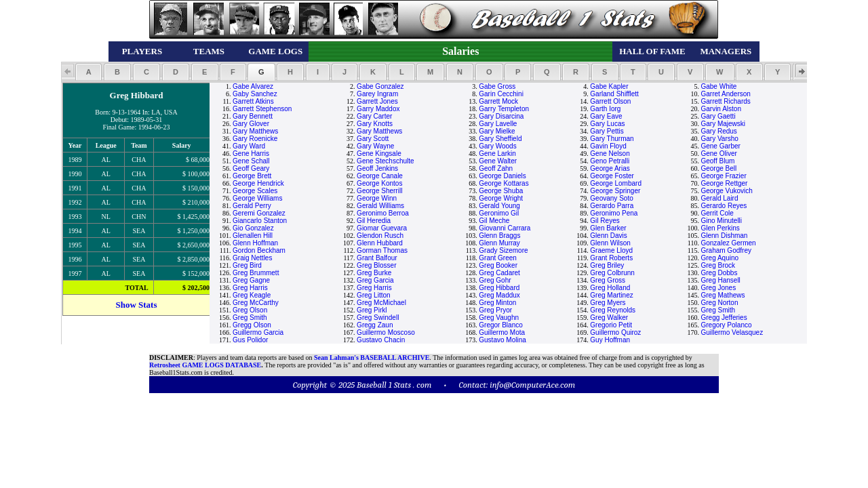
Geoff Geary (251, 168)
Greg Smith (718, 310)
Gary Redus (718, 131)
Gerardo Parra (612, 206)
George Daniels (502, 176)
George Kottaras (504, 183)
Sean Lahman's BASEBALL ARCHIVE (372, 358)
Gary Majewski (723, 124)
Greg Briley (607, 265)
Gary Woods (497, 146)
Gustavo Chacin (381, 340)
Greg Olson (250, 310)
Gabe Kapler (609, 86)
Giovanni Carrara (505, 228)
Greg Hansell (720, 280)
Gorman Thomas (382, 250)
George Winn (377, 198)
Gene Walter (498, 161)
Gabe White (718, 86)
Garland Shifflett (614, 94)
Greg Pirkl (372, 310)
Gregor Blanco (500, 325)
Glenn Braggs (499, 236)
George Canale (380, 176)
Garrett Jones (377, 101)
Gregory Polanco (726, 325)
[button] (88, 72)
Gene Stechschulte (386, 161)
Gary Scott (373, 139)
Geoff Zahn (496, 168)
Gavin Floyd (608, 146)
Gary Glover (251, 124)
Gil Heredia (374, 221)
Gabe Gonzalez (380, 86)
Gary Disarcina (501, 116)
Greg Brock (718, 265)
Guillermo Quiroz (615, 332)
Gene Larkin (497, 154)
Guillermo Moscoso (386, 332)
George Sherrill (379, 191)
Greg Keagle (252, 295)
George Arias (610, 168)
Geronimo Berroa (383, 213)
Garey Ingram (377, 94)
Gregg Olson (252, 325)
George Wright (501, 198)
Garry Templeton (504, 109)
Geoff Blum (717, 161)
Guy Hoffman (610, 340)
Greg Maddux (499, 295)
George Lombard (616, 183)
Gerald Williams (380, 206)
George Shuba (501, 191)
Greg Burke (374, 273)
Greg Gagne (251, 280)
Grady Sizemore (503, 250)
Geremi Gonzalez (259, 213)
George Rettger (724, 183)
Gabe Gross (497, 86)
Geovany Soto (611, 198)
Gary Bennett (253, 116)
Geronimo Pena (614, 213)
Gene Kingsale (379, 154)
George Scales (255, 191)
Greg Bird (247, 265)
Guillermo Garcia (258, 332)
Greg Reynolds (613, 310)
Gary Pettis (607, 131)
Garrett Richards (725, 101)
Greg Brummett (256, 273)
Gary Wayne (375, 146)
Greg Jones (718, 288)
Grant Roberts (611, 258)
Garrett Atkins (253, 101)
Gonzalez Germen (728, 243)
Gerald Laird (719, 198)
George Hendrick (258, 183)
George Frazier (723, 176)
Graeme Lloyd (611, 250)
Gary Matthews (255, 131)
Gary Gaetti (718, 116)
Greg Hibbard (499, 288)
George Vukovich (726, 191)
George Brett (252, 176)
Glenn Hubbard (380, 243)
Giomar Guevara (382, 228)
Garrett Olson (610, 101)
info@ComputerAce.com (532, 385)
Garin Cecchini (501, 94)
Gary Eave (606, 116)
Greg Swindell (378, 318)
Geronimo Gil (499, 213)
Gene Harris (251, 154)
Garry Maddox (378, 109)
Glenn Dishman (724, 236)
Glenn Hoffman (255, 243)
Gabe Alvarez (253, 86)
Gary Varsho (719, 139)
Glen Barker (608, 228)
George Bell (718, 168)
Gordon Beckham (259, 250)
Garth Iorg (605, 109)
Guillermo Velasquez (732, 332)
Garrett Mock (498, 101)
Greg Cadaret (499, 273)
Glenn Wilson (610, 243)
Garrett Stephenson (262, 109)
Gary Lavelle (498, 124)
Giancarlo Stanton (260, 221)
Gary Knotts (375, 124)
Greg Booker (498, 265)
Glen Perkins (720, 228)
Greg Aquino (719, 258)
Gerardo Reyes (724, 206)
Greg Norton (719, 303)
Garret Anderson (725, 94)
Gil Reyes (605, 221)
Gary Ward (249, 146)
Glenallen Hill (253, 236)
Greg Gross (608, 280)
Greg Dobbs (719, 273)
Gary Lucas (607, 124)
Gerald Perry (252, 206)
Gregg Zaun (375, 325)
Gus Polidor (250, 340)
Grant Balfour (377, 258)
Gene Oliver (718, 154)
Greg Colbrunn (612, 273)
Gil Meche (494, 221)
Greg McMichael (381, 303)
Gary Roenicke (255, 139)
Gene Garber (720, 146)
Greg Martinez (611, 295)
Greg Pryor (495, 310)
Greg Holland (610, 288)
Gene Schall (251, 161)
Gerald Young (499, 206)
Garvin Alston (721, 109)
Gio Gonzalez (253, 228)
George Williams (257, 198)
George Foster (612, 176)
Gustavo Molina (502, 340)
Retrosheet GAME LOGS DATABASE (205, 365)
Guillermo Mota (502, 332)
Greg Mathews (723, 295)
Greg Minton (497, 303)
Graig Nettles (252, 258)
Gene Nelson (610, 154)
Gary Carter (374, 116)
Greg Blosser (376, 265)
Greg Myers (608, 303)
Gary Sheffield (500, 139)
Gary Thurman (612, 139)
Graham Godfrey (726, 250)
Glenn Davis (608, 236)
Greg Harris (250, 288)
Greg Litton (373, 295)
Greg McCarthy (256, 303)
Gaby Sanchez (255, 94)
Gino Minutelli (721, 221)
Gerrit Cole (717, 213)
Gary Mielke (497, 131)
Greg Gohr (495, 280)
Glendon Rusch (380, 236)
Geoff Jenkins (377, 168)
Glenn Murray (499, 243)
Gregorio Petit (611, 325)
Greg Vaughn (499, 318)
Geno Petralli (610, 161)
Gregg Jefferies (724, 318)
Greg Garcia (375, 280)
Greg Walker (609, 318)
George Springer (615, 191)
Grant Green (498, 258)
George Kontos (379, 183)
